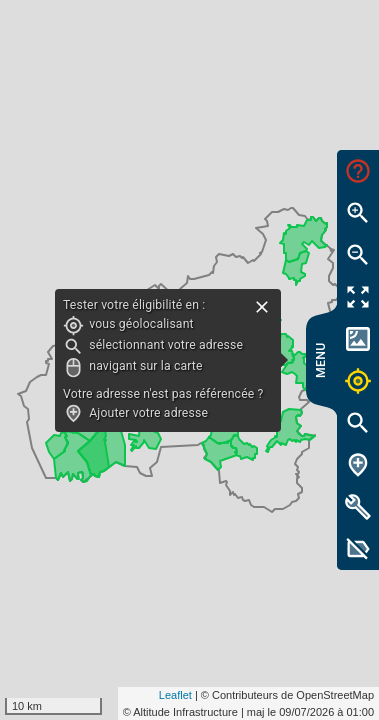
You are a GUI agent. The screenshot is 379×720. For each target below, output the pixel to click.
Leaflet (175, 695)
